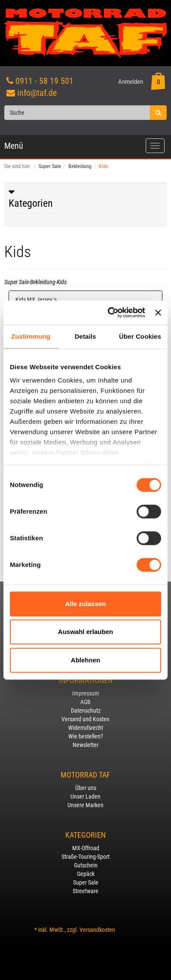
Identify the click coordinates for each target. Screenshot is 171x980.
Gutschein (86, 865)
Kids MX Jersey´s (36, 300)
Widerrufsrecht (86, 728)
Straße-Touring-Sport (85, 857)
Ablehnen (85, 660)
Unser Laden (85, 796)
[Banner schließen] (158, 312)
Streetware (85, 891)
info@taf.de (37, 93)
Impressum (86, 693)
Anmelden (131, 82)
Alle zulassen (85, 604)
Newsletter (85, 745)
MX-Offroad (86, 848)
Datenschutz (86, 710)
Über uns (86, 788)
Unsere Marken (85, 805)
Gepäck (86, 874)
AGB (85, 702)
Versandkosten (97, 930)
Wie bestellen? (86, 736)
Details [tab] (85, 336)
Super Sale (86, 882)
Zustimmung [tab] (31, 336)
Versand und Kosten (85, 719)
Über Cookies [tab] (140, 336)
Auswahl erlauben (85, 632)
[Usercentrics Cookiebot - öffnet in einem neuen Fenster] (110, 312)
